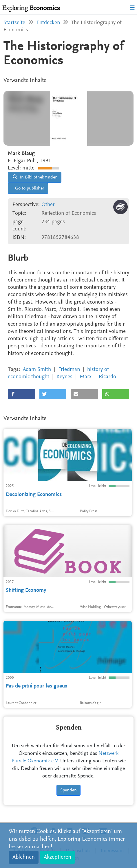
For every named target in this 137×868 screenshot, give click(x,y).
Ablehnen (24, 857)
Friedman (69, 370)
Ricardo (107, 377)
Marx (86, 377)
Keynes (64, 377)
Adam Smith (37, 370)
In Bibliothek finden (35, 177)
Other (48, 205)
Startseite (14, 23)
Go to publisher (29, 188)
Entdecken (48, 23)
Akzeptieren (57, 857)
